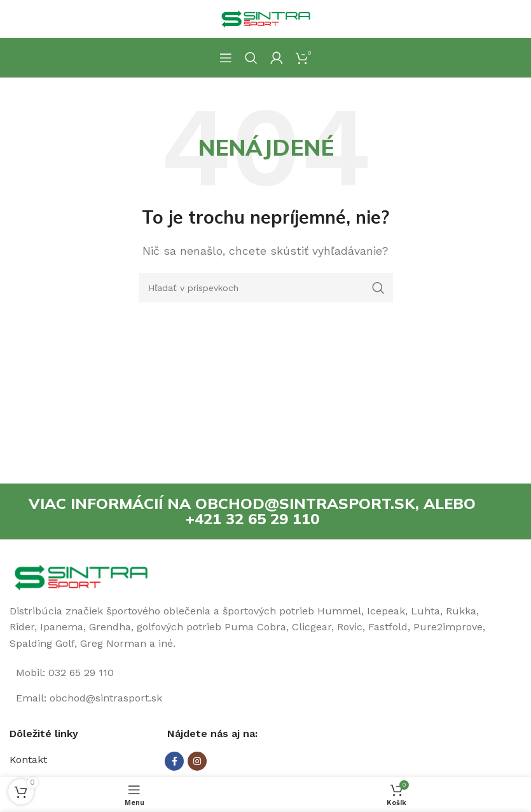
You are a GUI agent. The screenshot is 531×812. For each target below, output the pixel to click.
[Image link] (81, 577)
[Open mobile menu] (226, 58)
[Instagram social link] (197, 762)
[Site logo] (266, 18)
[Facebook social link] (174, 762)
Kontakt (28, 760)
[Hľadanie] (251, 58)
